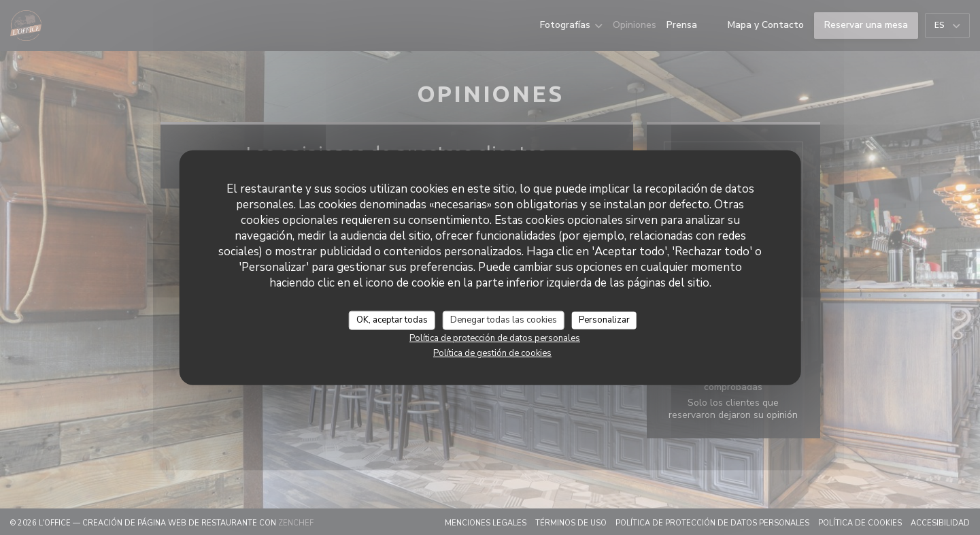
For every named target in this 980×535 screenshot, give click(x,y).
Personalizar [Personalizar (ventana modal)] (604, 320)
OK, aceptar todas (392, 320)
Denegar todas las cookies (504, 320)
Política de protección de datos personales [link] (495, 338)
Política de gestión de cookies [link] (492, 353)
